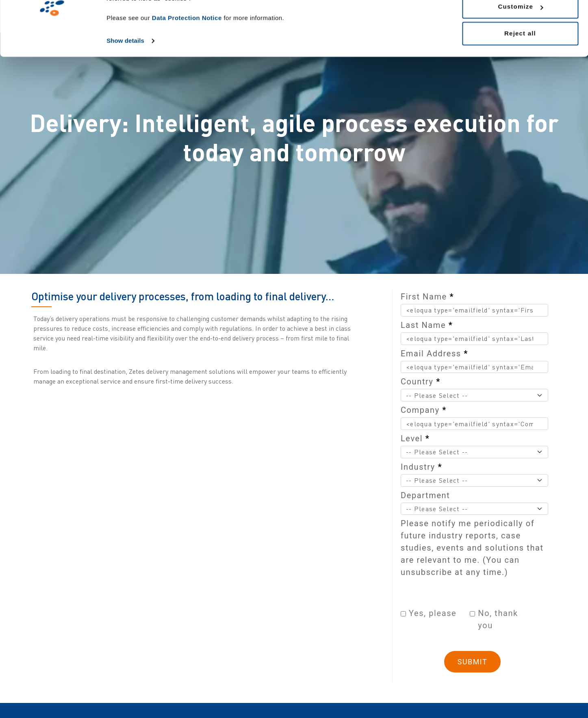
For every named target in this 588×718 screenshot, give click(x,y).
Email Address (434, 354)
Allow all (520, 21)
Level (415, 438)
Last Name (427, 325)
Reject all (520, 75)
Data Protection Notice (187, 59)
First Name (427, 297)
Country (421, 382)
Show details (125, 82)
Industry (421, 467)
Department (425, 495)
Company (424, 410)
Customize (520, 48)
